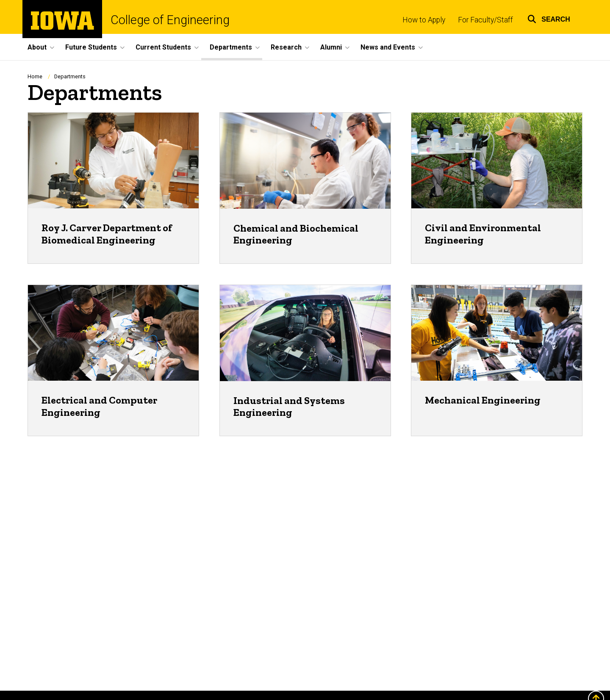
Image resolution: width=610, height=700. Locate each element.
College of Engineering (170, 20)
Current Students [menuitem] (163, 47)
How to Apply (424, 20)
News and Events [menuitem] (388, 47)
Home (35, 76)
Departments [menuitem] (231, 47)
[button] (549, 18)
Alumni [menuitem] (331, 47)
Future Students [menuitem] (91, 47)
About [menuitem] (37, 47)
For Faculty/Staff (485, 20)
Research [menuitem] (286, 47)
